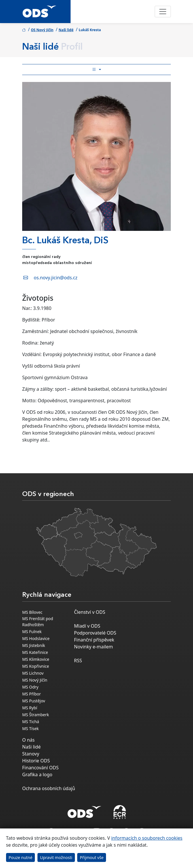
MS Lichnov (33, 673)
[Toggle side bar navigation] (96, 70)
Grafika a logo (37, 775)
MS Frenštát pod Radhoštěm (38, 622)
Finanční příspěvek (94, 640)
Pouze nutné (21, 857)
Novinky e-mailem (93, 647)
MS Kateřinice (35, 652)
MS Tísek (31, 728)
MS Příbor (32, 694)
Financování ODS (40, 768)
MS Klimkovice (36, 659)
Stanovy (31, 754)
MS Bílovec (32, 612)
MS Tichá (31, 722)
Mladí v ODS (87, 626)
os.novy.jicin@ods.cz (56, 278)
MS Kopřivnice (36, 666)
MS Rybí (30, 708)
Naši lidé (66, 30)
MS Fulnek (32, 632)
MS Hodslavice (36, 638)
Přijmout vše (92, 857)
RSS (78, 661)
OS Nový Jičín (42, 30)
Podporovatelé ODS (95, 633)
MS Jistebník (34, 645)
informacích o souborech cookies (147, 838)
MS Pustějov (34, 701)
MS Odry (30, 687)
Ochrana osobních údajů (49, 788)
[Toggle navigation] (163, 12)
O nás (28, 740)
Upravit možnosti (56, 857)
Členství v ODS (90, 612)
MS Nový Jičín (35, 680)
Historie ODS (36, 761)
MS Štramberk (36, 715)
